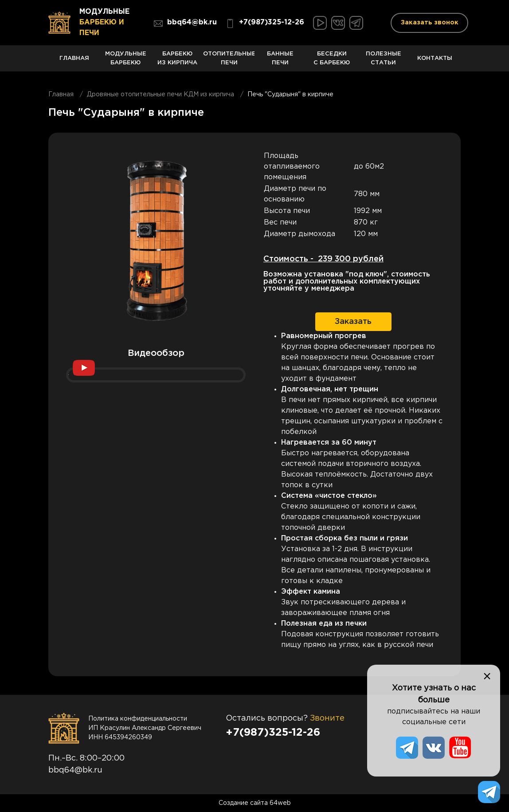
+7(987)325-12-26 (265, 24)
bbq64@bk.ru (185, 24)
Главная (74, 64)
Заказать (353, 322)
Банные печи (280, 61)
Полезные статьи (384, 61)
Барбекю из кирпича (177, 61)
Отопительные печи (229, 61)
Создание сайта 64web (255, 803)
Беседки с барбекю (332, 61)
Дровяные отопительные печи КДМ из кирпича (161, 95)
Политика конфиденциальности (138, 719)
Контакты (435, 64)
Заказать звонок (430, 23)
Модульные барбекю (125, 61)
